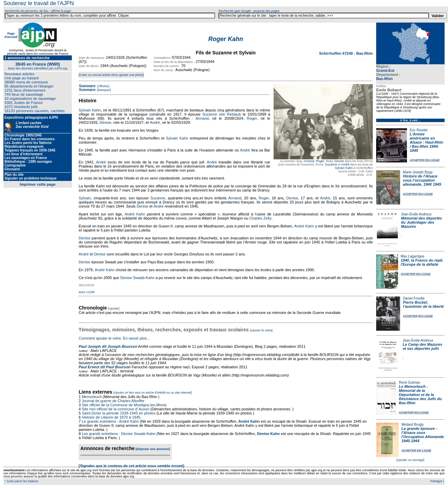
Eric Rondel (419, 130)
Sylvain (85, 198)
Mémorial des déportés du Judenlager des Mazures (422, 222)
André (345, 164)
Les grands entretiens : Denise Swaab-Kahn (118, 434)
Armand (309, 161)
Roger (320, 161)
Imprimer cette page (38, 184)
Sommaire (87, 86)
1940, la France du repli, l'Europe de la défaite (422, 262)
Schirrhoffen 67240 (337, 53)
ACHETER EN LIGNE (425, 160)
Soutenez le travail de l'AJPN (39, 3)
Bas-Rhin (384, 79)
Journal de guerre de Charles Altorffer (113, 401)
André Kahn (135, 214)
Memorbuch (92, 397)
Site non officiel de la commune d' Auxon (116, 409)
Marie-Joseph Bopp (418, 172)
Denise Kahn (268, 434)
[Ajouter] (114, 308)
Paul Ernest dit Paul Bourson (105, 367)
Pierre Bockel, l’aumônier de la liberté (423, 304)
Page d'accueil (11, 35)
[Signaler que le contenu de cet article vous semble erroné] (131, 466)
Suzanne (331, 164)
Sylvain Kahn (344, 168)
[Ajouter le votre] (261, 330)
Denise (339, 161)
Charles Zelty (260, 218)
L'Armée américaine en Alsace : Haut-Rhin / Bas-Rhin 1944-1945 (426, 142)
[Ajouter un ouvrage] (410, 460)
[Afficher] (103, 86)
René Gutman (409, 383)
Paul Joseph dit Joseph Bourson (108, 346)
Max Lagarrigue (413, 256)
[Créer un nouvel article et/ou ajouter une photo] (111, 75)
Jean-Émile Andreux (417, 214)
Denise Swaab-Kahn (137, 278)
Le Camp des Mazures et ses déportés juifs (423, 346)
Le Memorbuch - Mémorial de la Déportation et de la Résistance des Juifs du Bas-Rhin (420, 395)
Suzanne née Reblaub (221, 114)
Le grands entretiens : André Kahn (110, 421)
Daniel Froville (414, 298)
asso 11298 (87, 292)
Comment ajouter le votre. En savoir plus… (115, 338)
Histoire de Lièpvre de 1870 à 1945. (111, 417)
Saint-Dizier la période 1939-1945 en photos (118, 413)
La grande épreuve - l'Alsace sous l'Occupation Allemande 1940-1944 (423, 435)
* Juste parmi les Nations (21, 481)
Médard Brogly (413, 425)
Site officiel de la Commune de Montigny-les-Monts (124, 405)
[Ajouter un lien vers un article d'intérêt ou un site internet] (152, 393)
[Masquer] (103, 90)
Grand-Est (385, 70)
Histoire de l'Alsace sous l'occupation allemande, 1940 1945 (422, 180)
